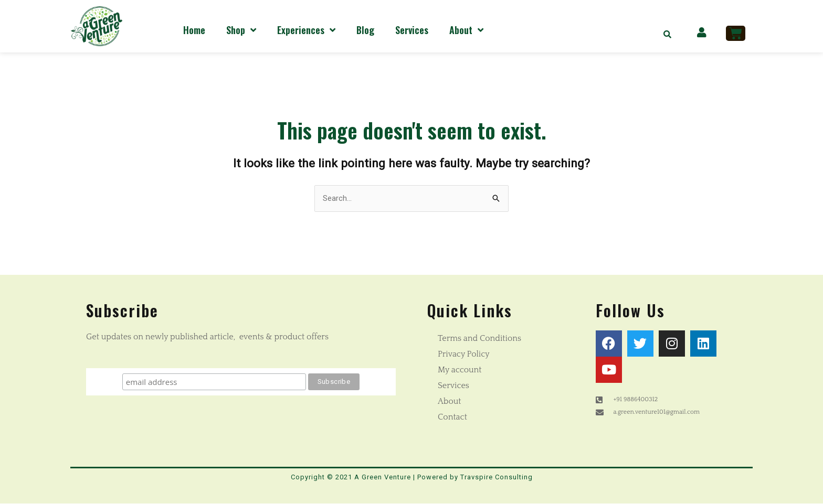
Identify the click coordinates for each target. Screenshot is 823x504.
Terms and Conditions (479, 338)
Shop (241, 30)
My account (460, 370)
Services (412, 30)
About (466, 30)
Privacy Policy (464, 354)
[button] (668, 34)
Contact (452, 417)
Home (194, 30)
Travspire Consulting (497, 477)
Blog (365, 30)
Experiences (306, 30)
